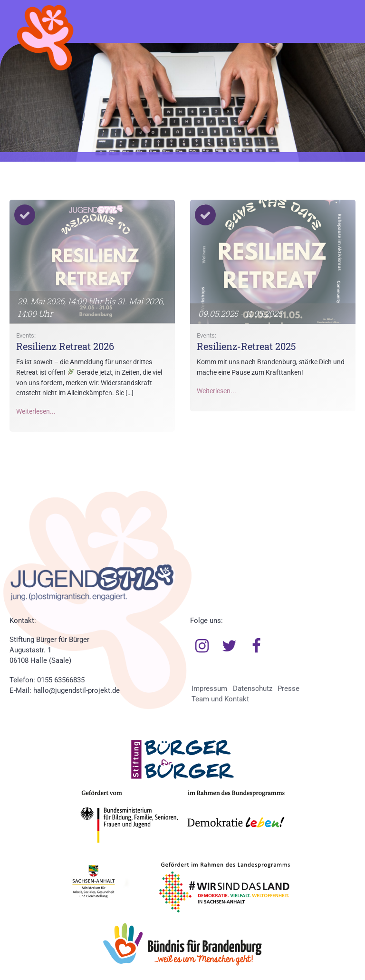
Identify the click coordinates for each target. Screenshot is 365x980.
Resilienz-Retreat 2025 (246, 346)
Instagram (202, 646)
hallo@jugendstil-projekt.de (77, 690)
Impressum (209, 689)
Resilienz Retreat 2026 (65, 346)
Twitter (229, 646)
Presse (288, 689)
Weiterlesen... (36, 412)
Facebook (257, 646)
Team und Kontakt (220, 699)
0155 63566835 (61, 680)
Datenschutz (253, 689)
